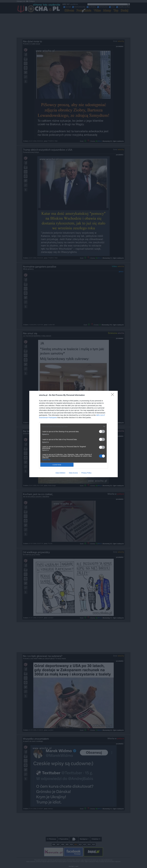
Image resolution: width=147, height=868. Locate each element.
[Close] (113, 395)
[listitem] (73, 426)
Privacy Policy (86, 473)
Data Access (73, 473)
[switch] (102, 431)
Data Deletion (60, 473)
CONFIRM (57, 465)
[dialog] (73, 434)
